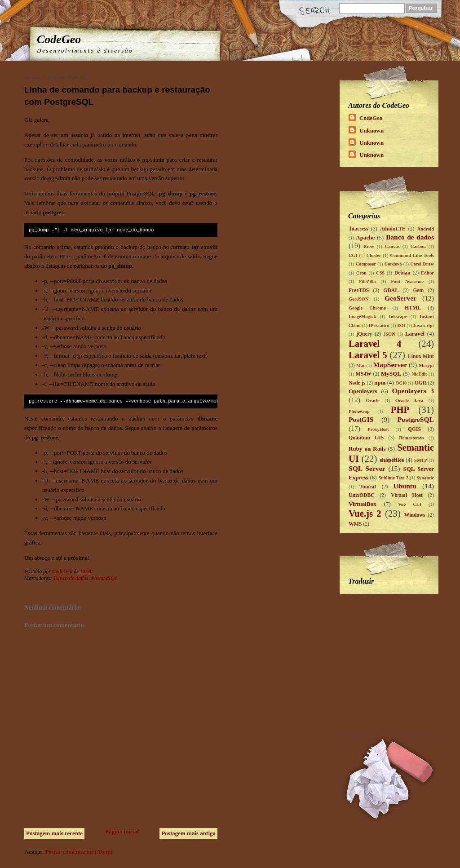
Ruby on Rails (367, 449)
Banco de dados (71, 578)
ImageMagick (362, 317)
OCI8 (401, 383)
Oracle (373, 401)
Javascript (424, 325)
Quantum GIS (366, 438)
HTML (413, 308)
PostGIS (361, 419)
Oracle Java (409, 401)
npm (380, 383)
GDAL (391, 290)
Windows (415, 515)
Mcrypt (427, 365)
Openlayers (363, 391)
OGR (421, 383)
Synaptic (425, 478)
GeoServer (400, 298)
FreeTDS (359, 290)
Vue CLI (410, 504)
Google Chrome (367, 308)
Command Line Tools (412, 255)
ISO (401, 325)
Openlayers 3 (413, 391)
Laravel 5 (368, 355)
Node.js (357, 383)
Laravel (415, 334)
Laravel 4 (375, 343)
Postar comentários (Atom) (79, 852)
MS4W (364, 374)
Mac (361, 365)
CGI (353, 255)
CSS (380, 273)
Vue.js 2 (365, 513)
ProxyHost (378, 429)
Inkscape (398, 317)
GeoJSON (358, 299)
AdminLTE (393, 229)
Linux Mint (421, 356)
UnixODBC (362, 495)
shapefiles (392, 460)
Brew (369, 246)
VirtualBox (363, 504)
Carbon (418, 246)
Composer (366, 264)
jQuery (364, 334)
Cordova (393, 264)
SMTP (421, 460)
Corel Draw (422, 264)
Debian (402, 273)
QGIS (414, 429)
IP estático (379, 325)
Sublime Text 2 (393, 478)
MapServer (390, 365)
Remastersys (411, 438)
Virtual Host (407, 495)
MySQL (391, 374)
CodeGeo (59, 39)
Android (426, 229)
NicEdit (419, 374)
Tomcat (368, 487)
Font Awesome (407, 281)
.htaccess (358, 229)
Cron (361, 273)
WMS (355, 524)
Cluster (374, 255)
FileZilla (367, 281)
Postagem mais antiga (188, 833)
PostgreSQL (105, 578)
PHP (400, 410)
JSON (389, 334)
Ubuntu (405, 486)
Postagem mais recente (54, 833)
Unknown (372, 131)
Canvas (392, 246)
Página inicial (122, 831)
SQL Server (367, 468)
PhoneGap (359, 411)
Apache (365, 237)
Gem (418, 290)
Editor (427, 273)
